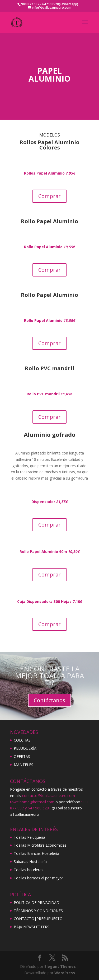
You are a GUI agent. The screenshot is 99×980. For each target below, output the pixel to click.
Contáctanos (49, 700)
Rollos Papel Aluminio (50, 173)
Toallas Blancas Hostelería (36, 853)
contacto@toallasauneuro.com (49, 796)
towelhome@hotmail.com (32, 802)
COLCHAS (22, 740)
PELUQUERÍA (25, 748)
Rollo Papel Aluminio (50, 320)
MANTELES (23, 765)
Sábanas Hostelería (30, 862)
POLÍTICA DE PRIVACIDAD (37, 902)
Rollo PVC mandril (49, 394)
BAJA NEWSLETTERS (32, 927)
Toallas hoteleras (29, 870)
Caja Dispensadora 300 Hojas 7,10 (50, 601)
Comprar (49, 196)
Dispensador (50, 502)
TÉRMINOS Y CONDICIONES (38, 911)
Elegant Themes (60, 966)
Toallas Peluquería (29, 837)
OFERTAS (22, 756)
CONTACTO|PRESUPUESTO (38, 919)
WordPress (65, 973)
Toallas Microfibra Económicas (40, 845)
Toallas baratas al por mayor (38, 878)
